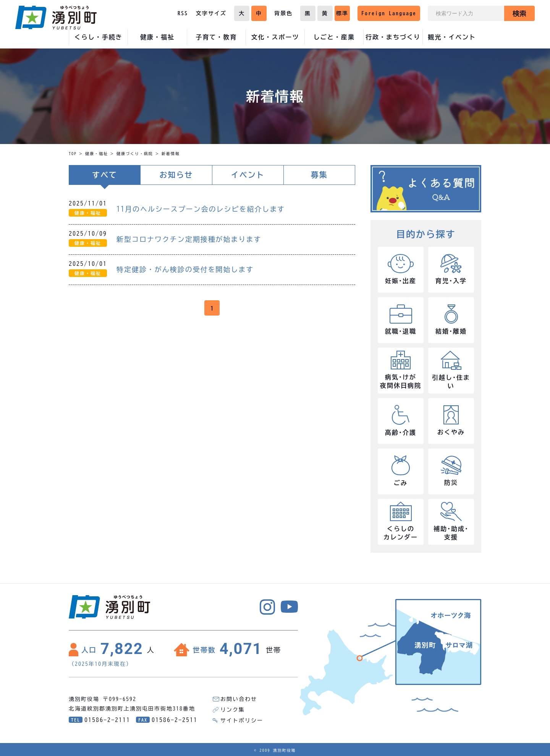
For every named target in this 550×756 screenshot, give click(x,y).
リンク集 (233, 710)
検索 (519, 13)
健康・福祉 (97, 154)
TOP (73, 154)
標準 (342, 13)
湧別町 (56, 18)
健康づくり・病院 (135, 154)
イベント (248, 175)
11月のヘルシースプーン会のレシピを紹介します (201, 209)
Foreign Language (389, 13)
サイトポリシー (242, 720)
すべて (105, 175)
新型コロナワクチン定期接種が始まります (189, 239)
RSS (183, 13)
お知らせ (176, 175)
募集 (319, 175)
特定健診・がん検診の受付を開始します (185, 269)
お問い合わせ (239, 699)
